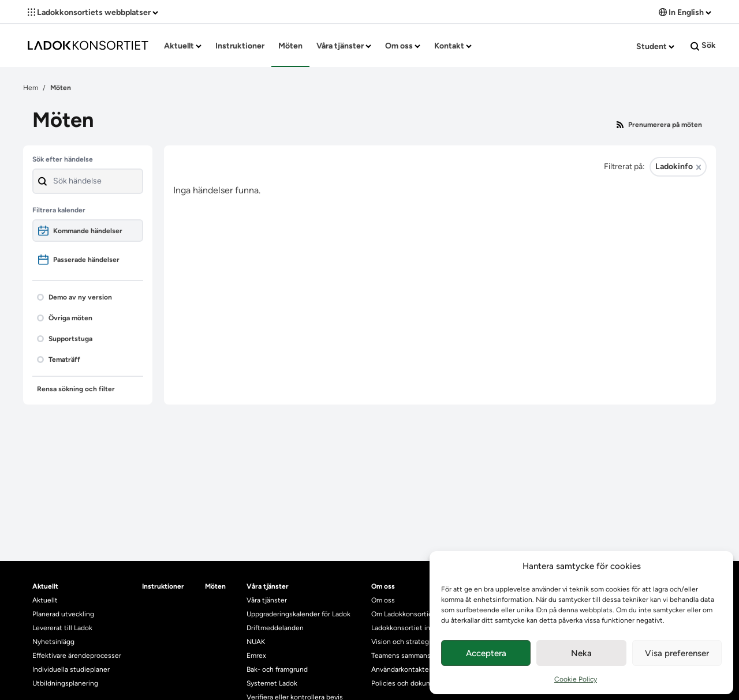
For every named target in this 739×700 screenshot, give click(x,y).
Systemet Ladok (272, 683)
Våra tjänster (344, 46)
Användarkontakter (401, 669)
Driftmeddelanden (275, 628)
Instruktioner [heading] (163, 586)
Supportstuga (65, 339)
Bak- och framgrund (277, 669)
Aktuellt (183, 46)
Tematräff (59, 360)
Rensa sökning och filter (76, 389)
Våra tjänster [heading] (268, 586)
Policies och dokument (407, 683)
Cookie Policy (576, 679)
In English (685, 12)
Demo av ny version (74, 297)
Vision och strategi (401, 642)
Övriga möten (65, 318)
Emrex (256, 656)
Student (655, 46)
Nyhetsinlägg (53, 642)
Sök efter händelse (63, 159)
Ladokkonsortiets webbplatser (93, 12)
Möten (290, 46)
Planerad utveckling (63, 614)
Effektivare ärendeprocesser (77, 656)
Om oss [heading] (383, 586)
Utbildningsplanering (65, 683)
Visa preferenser (677, 653)
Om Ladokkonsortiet (403, 614)
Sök (703, 46)
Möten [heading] (215, 586)
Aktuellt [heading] (45, 586)
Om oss (403, 46)
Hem (31, 88)
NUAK (256, 642)
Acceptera (486, 653)
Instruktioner (240, 46)
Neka (581, 653)
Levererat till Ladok (62, 628)
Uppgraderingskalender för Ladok (298, 614)
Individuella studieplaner (72, 669)
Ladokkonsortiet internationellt (421, 628)
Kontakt (453, 46)
